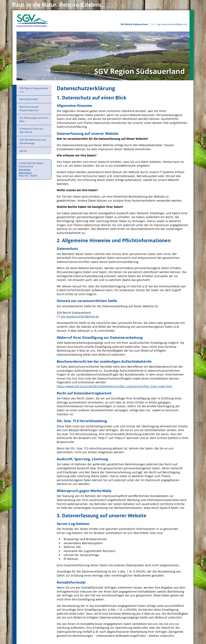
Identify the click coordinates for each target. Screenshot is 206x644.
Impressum (25, 169)
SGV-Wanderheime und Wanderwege (33, 141)
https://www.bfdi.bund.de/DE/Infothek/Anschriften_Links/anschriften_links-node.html (114, 386)
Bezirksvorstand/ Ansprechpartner (29, 108)
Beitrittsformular (29, 99)
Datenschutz (25, 173)
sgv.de (23, 151)
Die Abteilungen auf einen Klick (34, 119)
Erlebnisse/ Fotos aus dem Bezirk (31, 130)
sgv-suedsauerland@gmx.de (172, 24)
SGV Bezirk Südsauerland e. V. (34, 90)
